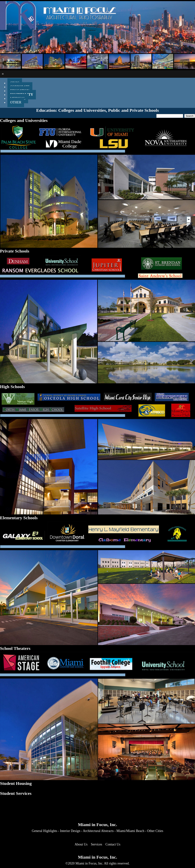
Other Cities (155, 831)
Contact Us (113, 844)
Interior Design (70, 831)
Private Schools (15, 251)
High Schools (12, 387)
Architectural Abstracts (98, 831)
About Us (81, 844)
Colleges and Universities (24, 120)
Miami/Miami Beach (130, 831)
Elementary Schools (19, 518)
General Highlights (44, 831)
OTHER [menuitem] (16, 102)
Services (96, 844)
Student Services (16, 793)
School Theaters (15, 648)
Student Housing (16, 783)
